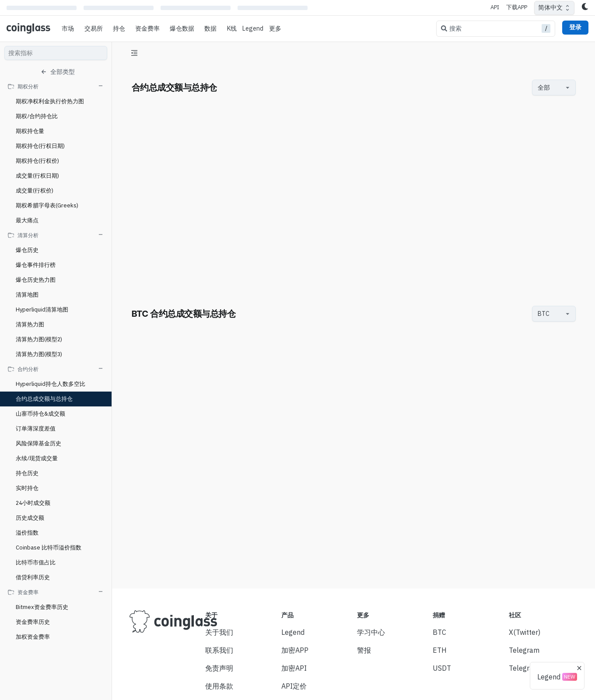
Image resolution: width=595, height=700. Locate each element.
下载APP (517, 7)
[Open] (568, 87)
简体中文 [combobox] (550, 7)
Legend (253, 28)
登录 (575, 27)
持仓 (119, 28)
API (495, 7)
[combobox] (549, 88)
